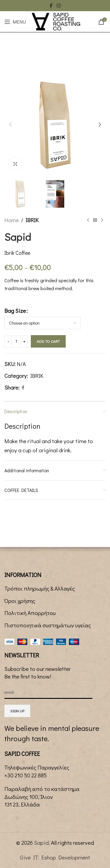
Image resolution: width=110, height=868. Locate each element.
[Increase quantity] (24, 341)
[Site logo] (56, 21)
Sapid (41, 843)
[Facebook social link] (51, 6)
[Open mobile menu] (15, 22)
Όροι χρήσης (20, 601)
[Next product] (102, 220)
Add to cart (48, 341)
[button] (10, 124)
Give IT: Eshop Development (55, 857)
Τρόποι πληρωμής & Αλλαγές (40, 588)
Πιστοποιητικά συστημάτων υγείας (48, 625)
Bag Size (15, 311)
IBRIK (32, 220)
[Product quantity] (16, 341)
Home (12, 220)
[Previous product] (88, 220)
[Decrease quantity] (8, 341)
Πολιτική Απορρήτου (30, 613)
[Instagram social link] (59, 6)
